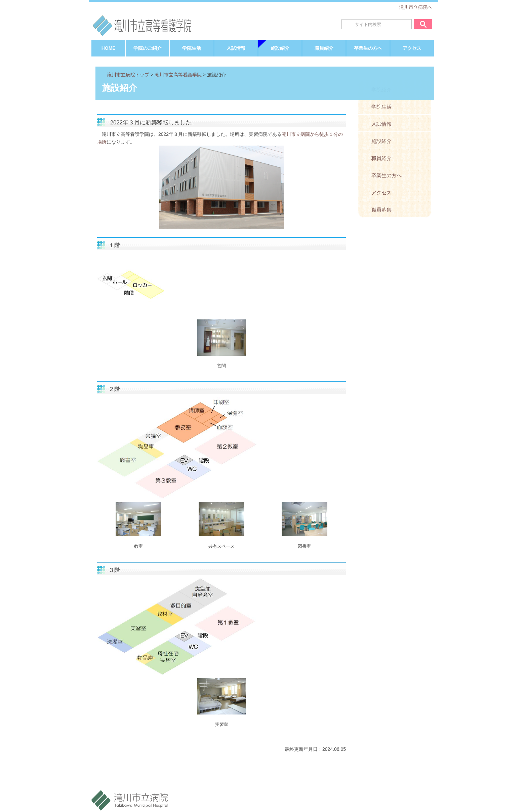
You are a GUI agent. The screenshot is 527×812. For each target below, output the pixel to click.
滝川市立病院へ (416, 7)
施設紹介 (280, 48)
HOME (109, 48)
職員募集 (381, 210)
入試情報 (236, 48)
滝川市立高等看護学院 (178, 75)
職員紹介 (324, 48)
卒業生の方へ (368, 48)
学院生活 (192, 48)
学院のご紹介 (148, 48)
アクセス (412, 48)
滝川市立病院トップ (128, 75)
